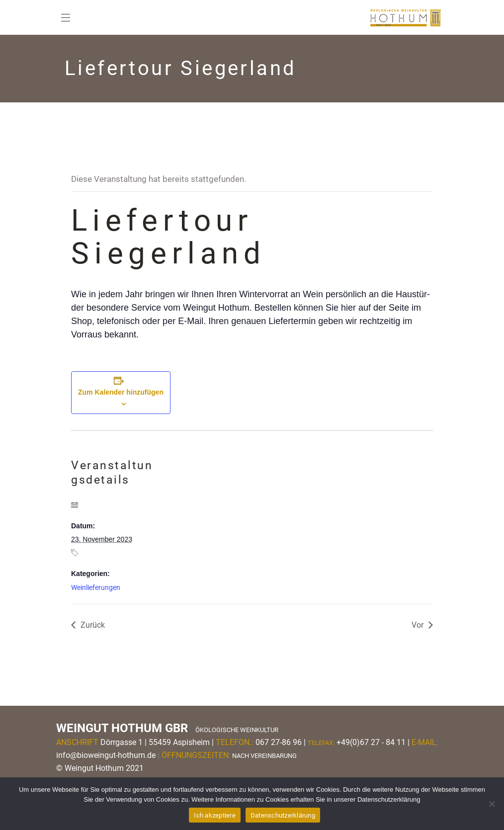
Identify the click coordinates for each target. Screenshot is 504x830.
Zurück (93, 625)
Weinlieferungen (96, 587)
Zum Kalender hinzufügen (121, 392)
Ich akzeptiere (215, 815)
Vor (418, 625)
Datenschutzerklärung (283, 815)
